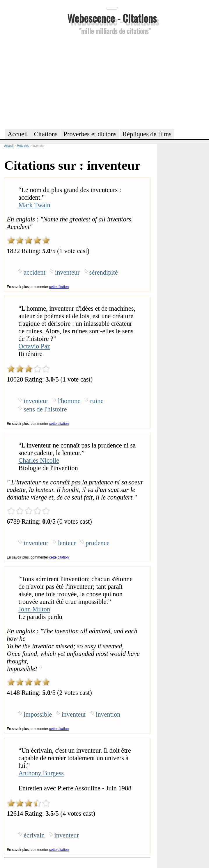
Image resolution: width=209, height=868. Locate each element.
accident (34, 272)
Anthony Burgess (41, 773)
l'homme (69, 401)
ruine (97, 401)
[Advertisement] (112, 81)
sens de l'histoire (45, 409)
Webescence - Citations (112, 18)
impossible (38, 714)
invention (108, 714)
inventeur (67, 272)
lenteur (67, 543)
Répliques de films (147, 134)
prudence (98, 543)
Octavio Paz (34, 346)
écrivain (34, 835)
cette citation (59, 287)
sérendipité (104, 272)
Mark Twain (34, 205)
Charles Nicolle (39, 460)
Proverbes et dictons (90, 134)
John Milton (34, 609)
